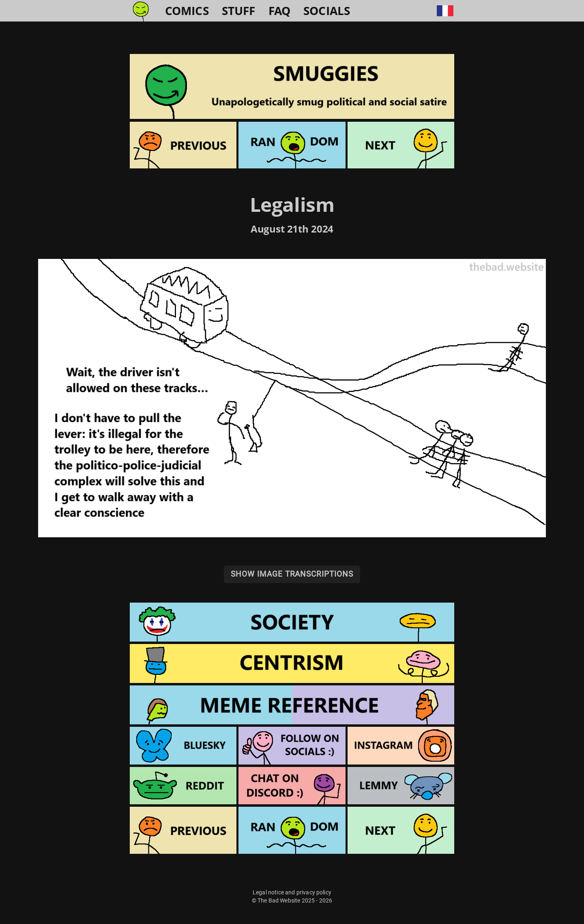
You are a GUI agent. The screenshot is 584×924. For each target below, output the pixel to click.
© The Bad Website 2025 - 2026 (292, 900)
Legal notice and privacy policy (292, 892)
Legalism (292, 204)
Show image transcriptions (292, 574)
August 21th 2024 (292, 229)
